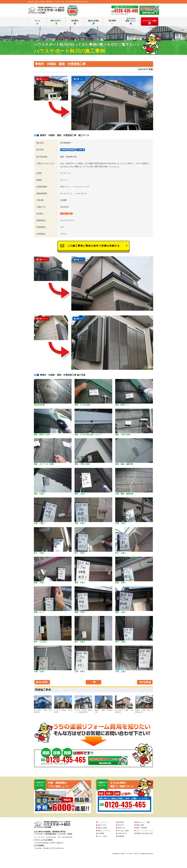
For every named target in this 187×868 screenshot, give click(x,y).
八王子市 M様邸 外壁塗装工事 (63, 704)
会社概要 (101, 833)
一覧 (93, 682)
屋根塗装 (72, 150)
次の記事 (43, 682)
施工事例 (112, 22)
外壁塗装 (64, 150)
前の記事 (144, 682)
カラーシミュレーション (145, 831)
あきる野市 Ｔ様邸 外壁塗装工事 (43, 704)
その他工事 (80, 150)
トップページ (102, 822)
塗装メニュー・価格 (143, 822)
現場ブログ (122, 828)
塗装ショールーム (104, 831)
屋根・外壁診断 (142, 828)
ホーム (37, 22)
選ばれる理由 (93, 22)
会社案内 (75, 22)
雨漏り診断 (140, 825)
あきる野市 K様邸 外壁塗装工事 (124, 704)
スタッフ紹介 (102, 836)
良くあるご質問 (123, 831)
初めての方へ (56, 22)
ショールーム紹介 (150, 22)
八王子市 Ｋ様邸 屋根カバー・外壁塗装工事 (83, 704)
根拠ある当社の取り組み (145, 833)
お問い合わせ (122, 833)
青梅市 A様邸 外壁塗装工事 (104, 704)
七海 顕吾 (66, 214)
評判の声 (121, 825)
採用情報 (121, 836)
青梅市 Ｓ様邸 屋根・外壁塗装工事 (144, 704)
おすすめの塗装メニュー (131, 21)
